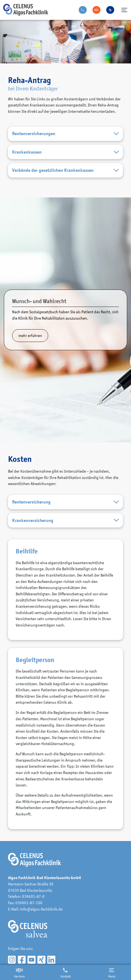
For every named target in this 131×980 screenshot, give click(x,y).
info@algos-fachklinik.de (41, 909)
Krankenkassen (65, 152)
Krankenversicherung (65, 520)
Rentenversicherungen (65, 134)
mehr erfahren (30, 335)
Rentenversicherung (65, 502)
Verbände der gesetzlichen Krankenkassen (65, 170)
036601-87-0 (33, 896)
